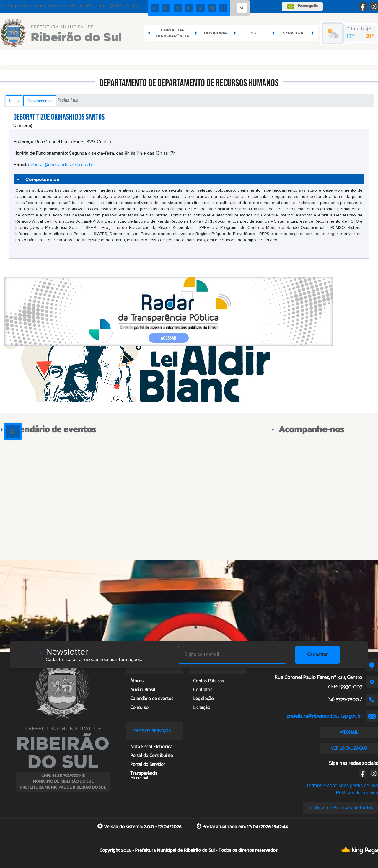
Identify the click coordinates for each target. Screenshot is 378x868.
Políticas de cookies (357, 793)
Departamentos (40, 101)
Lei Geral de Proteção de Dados (340, 808)
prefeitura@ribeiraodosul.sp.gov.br (324, 716)
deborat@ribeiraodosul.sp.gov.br (61, 165)
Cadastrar (317, 654)
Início (14, 101)
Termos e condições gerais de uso (342, 785)
